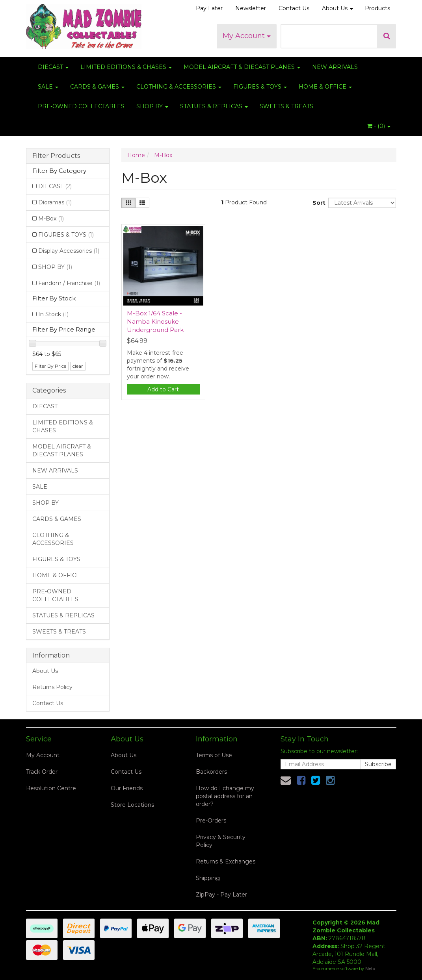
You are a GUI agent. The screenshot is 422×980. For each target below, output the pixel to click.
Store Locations (132, 805)
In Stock (53, 314)
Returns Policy (52, 687)
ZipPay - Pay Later (221, 895)
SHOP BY (152, 106)
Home (136, 155)
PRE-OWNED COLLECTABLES (81, 106)
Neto (370, 969)
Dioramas (55, 202)
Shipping (208, 878)
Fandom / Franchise (69, 283)
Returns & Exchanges (226, 861)
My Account (247, 36)
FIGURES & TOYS (260, 87)
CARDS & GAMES (97, 87)
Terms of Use (214, 755)
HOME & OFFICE (325, 87)
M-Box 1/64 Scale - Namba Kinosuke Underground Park (155, 321)
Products (377, 8)
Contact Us (294, 8)
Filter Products (56, 156)
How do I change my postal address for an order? (225, 796)
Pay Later (209, 8)
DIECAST (53, 67)
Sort (317, 203)
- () (379, 126)
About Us (337, 8)
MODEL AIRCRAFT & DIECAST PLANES (242, 67)
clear (78, 366)
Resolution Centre (51, 788)
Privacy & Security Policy (221, 841)
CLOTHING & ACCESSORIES (179, 87)
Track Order (42, 772)
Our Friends (127, 788)
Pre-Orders (211, 821)
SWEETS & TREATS (286, 106)
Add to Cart (163, 389)
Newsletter (251, 8)
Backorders (211, 772)
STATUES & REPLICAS (214, 106)
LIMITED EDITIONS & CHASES (126, 67)
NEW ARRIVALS (335, 67)
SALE (48, 87)
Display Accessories (69, 251)
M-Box (51, 219)
